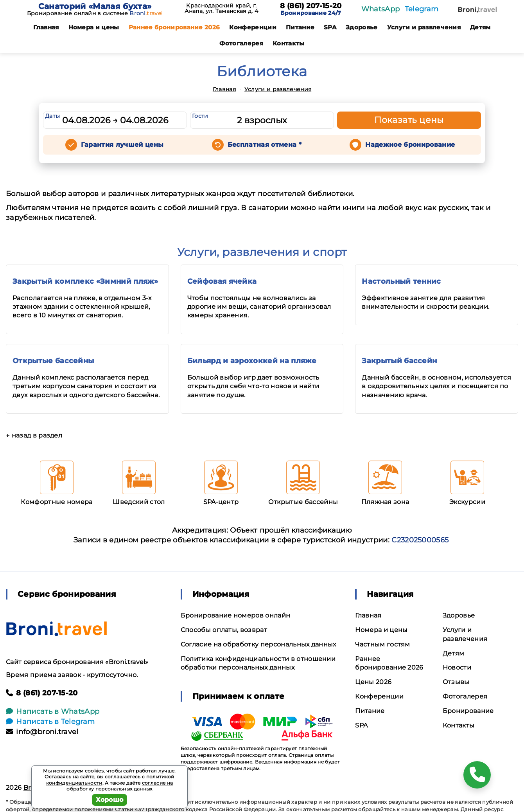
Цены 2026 (373, 682)
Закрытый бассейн (399, 361)
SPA (330, 27)
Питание (300, 27)
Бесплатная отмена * (265, 145)
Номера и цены (94, 27)
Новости (457, 667)
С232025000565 (420, 540)
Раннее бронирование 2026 (174, 27)
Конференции (253, 27)
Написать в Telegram (50, 722)
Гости (200, 116)
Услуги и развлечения (424, 27)
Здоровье (362, 27)
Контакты (289, 43)
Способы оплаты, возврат (224, 630)
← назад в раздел (34, 435)
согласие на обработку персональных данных (120, 786)
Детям (480, 27)
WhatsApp (381, 9)
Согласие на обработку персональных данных (258, 644)
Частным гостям (382, 644)
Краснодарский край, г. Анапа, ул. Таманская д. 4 (221, 8)
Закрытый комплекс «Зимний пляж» (85, 281)
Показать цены (409, 120)
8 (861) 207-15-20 (311, 6)
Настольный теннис (401, 281)
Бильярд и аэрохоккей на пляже (252, 361)
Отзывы (456, 682)
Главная (46, 27)
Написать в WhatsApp (53, 711)
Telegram (422, 9)
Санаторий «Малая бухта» (95, 6)
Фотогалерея (241, 43)
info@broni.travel (42, 732)
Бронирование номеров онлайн (236, 615)
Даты (52, 116)
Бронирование (468, 711)
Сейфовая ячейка (222, 281)
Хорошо (110, 800)
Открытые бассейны (53, 361)
